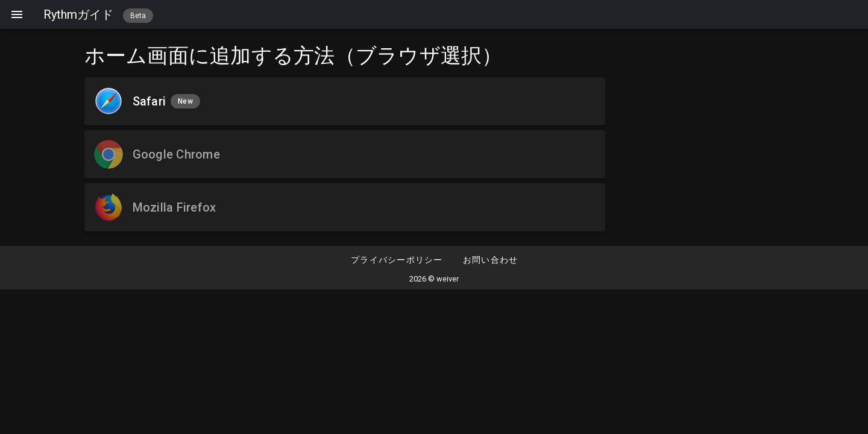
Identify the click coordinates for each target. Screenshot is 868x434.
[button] (490, 260)
